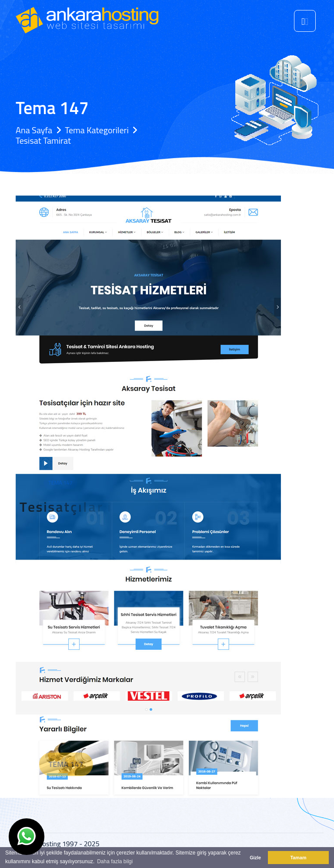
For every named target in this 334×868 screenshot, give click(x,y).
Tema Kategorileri (97, 130)
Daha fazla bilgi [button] (115, 861)
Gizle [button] (255, 858)
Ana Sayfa (34, 130)
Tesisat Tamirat (43, 140)
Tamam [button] (298, 858)
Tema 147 (76, 764)
